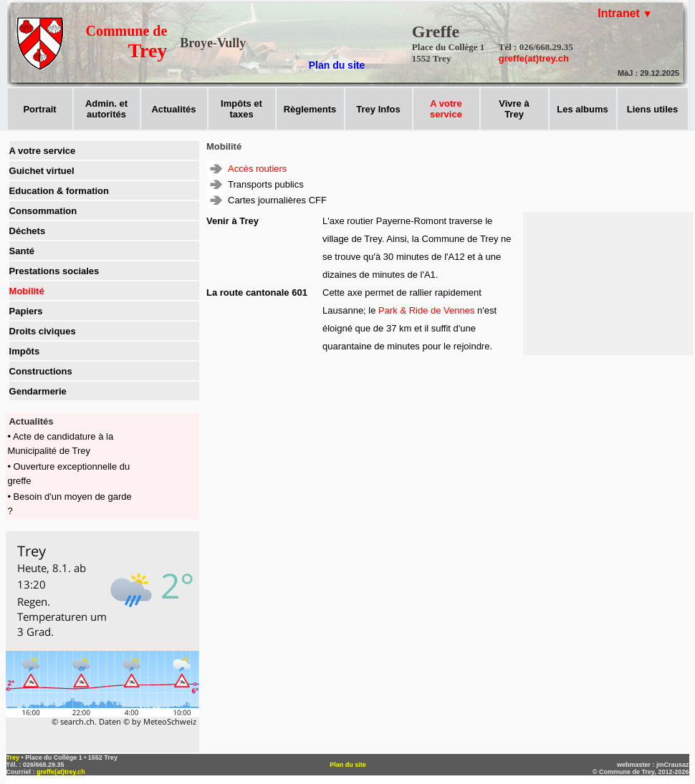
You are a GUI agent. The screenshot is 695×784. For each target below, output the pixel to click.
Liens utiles (653, 109)
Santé (22, 251)
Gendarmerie (38, 391)
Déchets (28, 231)
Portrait (39, 109)
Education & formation (59, 191)
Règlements (310, 109)
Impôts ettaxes (241, 109)
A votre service (43, 151)
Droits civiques (43, 331)
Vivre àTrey (514, 109)
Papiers (26, 311)
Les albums (583, 109)
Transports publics (266, 184)
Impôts (25, 351)
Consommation (43, 211)
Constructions (41, 371)
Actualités (173, 109)
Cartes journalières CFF (277, 200)
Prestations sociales (54, 271)
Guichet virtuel (42, 171)
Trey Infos (378, 109)
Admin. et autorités (106, 109)
